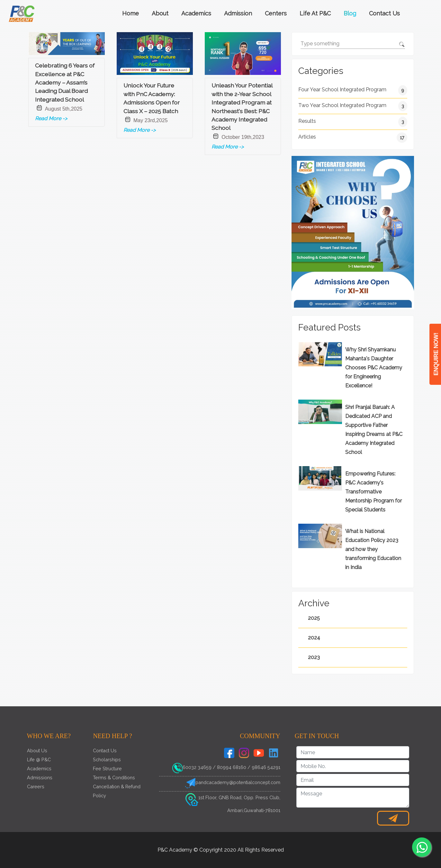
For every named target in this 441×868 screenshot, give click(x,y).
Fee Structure (107, 769)
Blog (350, 13)
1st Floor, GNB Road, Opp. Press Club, (239, 797)
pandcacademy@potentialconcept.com (238, 782)
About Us (37, 750)
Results (353, 122)
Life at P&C (315, 13)
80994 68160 (232, 767)
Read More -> (51, 118)
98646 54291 (266, 767)
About (160, 13)
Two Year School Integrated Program (353, 106)
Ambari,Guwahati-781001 (254, 810)
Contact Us (384, 13)
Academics (196, 13)
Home (130, 13)
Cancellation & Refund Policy (117, 791)
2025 (314, 618)
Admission (238, 13)
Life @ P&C (39, 759)
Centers (276, 13)
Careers (36, 787)
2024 (314, 638)
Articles (353, 138)
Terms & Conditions (114, 778)
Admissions (40, 778)
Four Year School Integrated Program (353, 90)
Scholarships (107, 759)
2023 (314, 657)
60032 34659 (197, 767)
